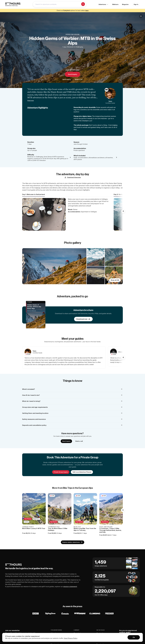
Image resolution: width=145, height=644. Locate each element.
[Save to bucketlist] (42, 496)
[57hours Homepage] (13, 4)
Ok (134, 637)
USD (77, 70)
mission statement (70, 587)
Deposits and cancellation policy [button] (34, 425)
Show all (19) (115, 280)
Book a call (79, 79)
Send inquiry (73, 74)
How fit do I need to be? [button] (31, 395)
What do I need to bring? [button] (31, 401)
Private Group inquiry (61, 472)
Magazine (125, 4)
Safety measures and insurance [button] (34, 419)
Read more (31, 101)
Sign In (136, 4)
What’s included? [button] (29, 389)
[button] (123, 211)
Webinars (115, 4)
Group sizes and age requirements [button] (35, 407)
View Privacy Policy (71, 638)
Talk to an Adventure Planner (82, 472)
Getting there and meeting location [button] (35, 413)
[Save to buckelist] (141, 16)
